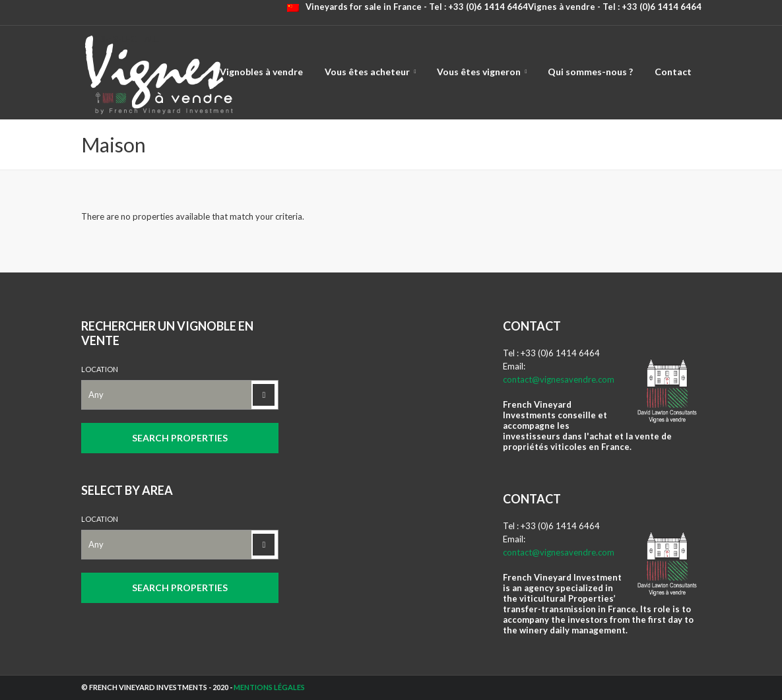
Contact (673, 72)
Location (100, 369)
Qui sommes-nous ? (590, 72)
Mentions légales (269, 687)
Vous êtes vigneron (479, 72)
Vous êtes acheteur (367, 72)
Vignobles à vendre (261, 72)
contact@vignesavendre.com (559, 379)
